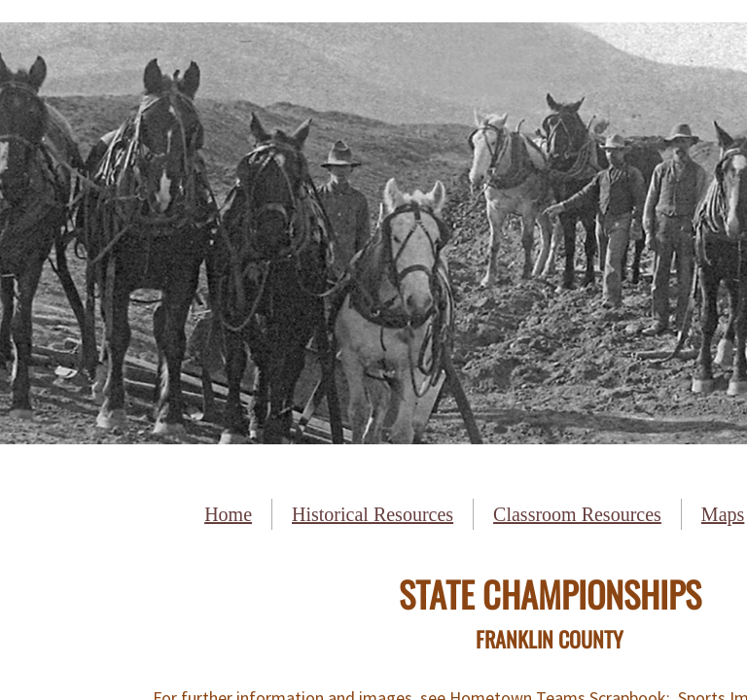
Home (228, 514)
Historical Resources (373, 514)
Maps (723, 514)
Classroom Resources (577, 514)
